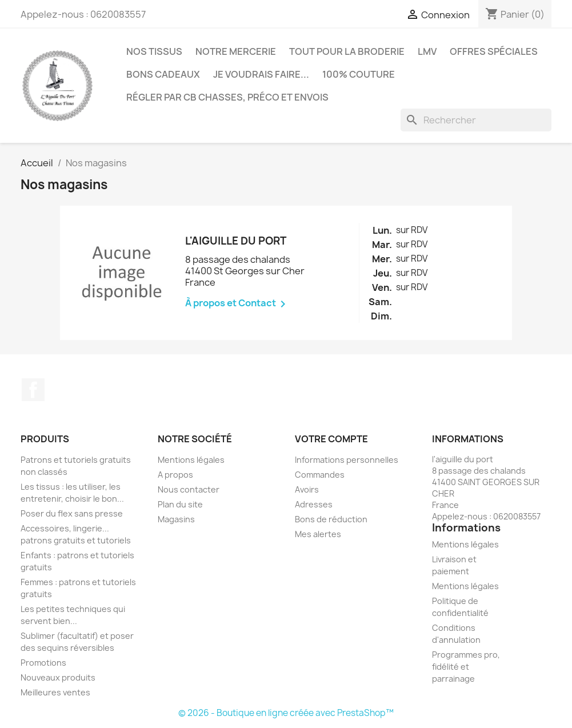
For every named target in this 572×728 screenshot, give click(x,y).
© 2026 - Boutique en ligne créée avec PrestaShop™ (286, 713)
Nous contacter (189, 489)
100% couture (359, 74)
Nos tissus (154, 51)
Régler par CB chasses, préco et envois (227, 97)
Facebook (33, 390)
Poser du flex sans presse (72, 513)
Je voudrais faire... (261, 74)
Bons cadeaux (163, 74)
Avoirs (307, 489)
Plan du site (180, 504)
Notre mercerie (236, 51)
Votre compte (331, 439)
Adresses (314, 504)
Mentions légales (191, 460)
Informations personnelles (347, 460)
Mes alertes (318, 534)
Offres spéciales (494, 51)
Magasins (176, 519)
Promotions (43, 663)
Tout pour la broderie (347, 51)
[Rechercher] (476, 120)
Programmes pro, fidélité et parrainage (466, 667)
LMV (427, 51)
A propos (175, 475)
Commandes (320, 475)
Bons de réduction (331, 519)
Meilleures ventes (55, 692)
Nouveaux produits (58, 677)
